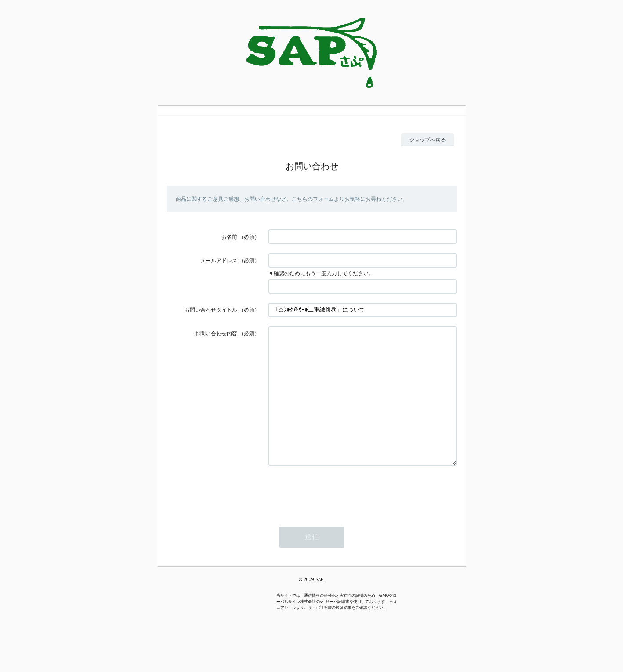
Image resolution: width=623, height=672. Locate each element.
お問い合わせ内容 (216, 333)
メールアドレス (219, 260)
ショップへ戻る (427, 140)
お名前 (229, 237)
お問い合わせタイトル (211, 310)
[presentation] (335, 518)
